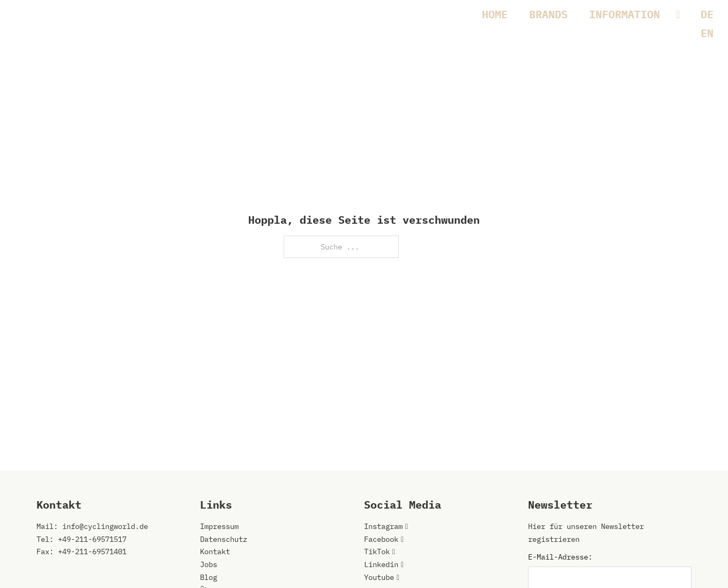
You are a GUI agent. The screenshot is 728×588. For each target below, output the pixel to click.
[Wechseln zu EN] (707, 33)
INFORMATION (625, 14)
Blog (209, 577)
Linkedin (381, 564)
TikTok (377, 552)
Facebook (381, 539)
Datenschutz (224, 539)
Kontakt (215, 552)
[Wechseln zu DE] (707, 14)
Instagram (383, 526)
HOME (495, 14)
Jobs (209, 564)
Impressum (219, 526)
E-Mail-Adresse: (560, 557)
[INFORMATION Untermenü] (683, 14)
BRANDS (548, 14)
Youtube (379, 577)
